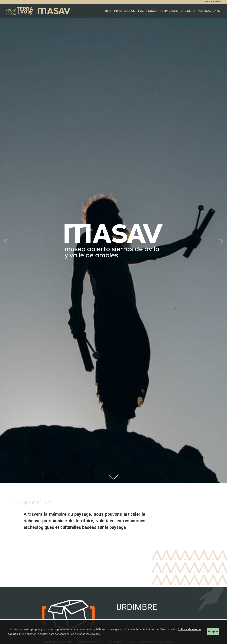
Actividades (169, 11)
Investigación (125, 11)
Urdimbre (188, 11)
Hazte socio (147, 11)
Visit (108, 11)
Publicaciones (209, 11)
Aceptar (213, 631)
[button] (6, 242)
